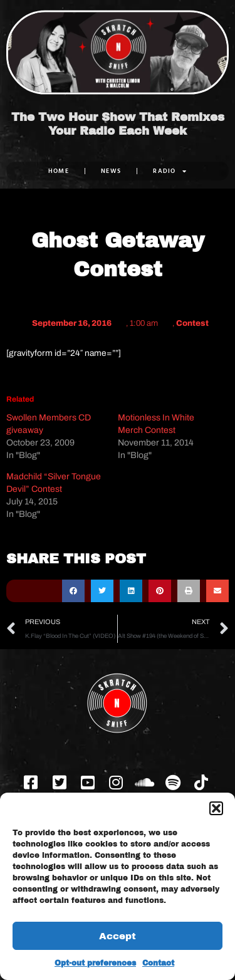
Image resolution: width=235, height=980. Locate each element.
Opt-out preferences (95, 963)
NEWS (111, 171)
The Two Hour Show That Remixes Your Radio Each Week (118, 124)
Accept (118, 936)
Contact (158, 963)
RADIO (170, 171)
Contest (192, 323)
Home (59, 171)
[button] (216, 808)
